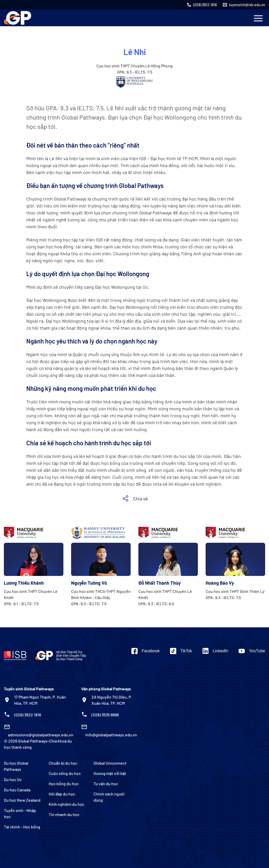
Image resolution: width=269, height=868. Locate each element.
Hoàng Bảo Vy (220, 583)
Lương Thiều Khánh (24, 583)
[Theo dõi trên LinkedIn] (216, 651)
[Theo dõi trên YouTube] (252, 651)
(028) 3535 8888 (105, 715)
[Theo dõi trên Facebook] (146, 651)
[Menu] (258, 18)
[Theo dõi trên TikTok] (181, 651)
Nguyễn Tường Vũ (89, 583)
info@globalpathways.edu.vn (111, 735)
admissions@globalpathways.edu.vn (41, 735)
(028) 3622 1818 (28, 715)
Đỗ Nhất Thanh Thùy (159, 583)
